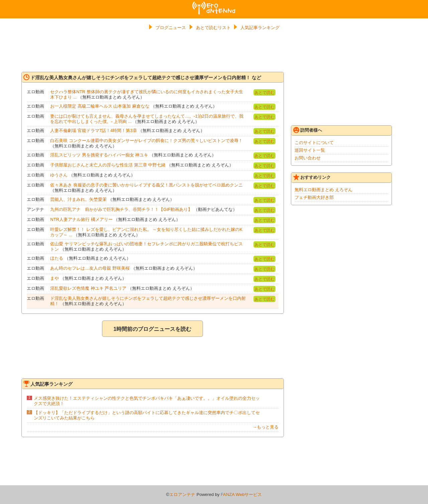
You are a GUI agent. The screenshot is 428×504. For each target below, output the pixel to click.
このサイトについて (314, 143)
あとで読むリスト (213, 28)
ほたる (57, 258)
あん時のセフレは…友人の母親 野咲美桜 (90, 268)
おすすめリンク (312, 177)
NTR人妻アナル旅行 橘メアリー (81, 219)
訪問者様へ (308, 130)
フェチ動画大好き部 (314, 197)
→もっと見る (265, 427)
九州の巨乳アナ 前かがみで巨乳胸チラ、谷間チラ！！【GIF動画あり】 (121, 209)
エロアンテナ (214, 4)
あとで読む (264, 93)
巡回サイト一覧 (310, 150)
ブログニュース (171, 28)
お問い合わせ (308, 158)
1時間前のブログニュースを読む (152, 329)
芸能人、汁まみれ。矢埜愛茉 (78, 199)
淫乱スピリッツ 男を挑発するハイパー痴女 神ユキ (99, 155)
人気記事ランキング (260, 28)
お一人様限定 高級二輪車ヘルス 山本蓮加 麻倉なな (100, 106)
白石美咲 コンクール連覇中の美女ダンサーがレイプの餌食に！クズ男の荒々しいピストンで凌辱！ (146, 141)
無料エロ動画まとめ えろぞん (324, 190)
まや (55, 278)
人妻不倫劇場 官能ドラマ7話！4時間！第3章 (93, 131)
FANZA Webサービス (241, 494)
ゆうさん (59, 175)
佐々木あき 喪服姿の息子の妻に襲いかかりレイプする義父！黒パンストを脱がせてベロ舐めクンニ (146, 185)
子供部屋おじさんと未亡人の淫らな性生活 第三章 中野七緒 (108, 165)
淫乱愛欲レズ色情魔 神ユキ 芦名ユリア (88, 288)
